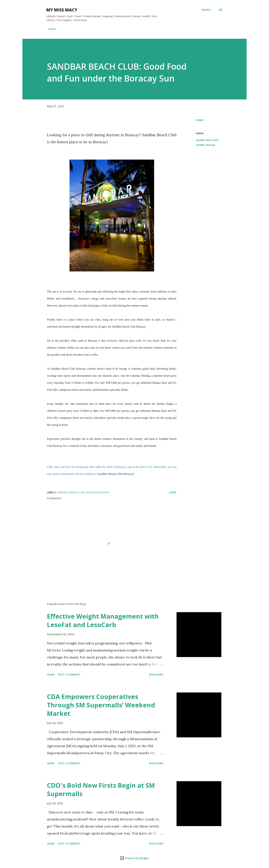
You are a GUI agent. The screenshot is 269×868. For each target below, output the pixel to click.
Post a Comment (69, 674)
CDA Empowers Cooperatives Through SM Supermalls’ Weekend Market (101, 705)
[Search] (206, 10)
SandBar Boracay (206, 145)
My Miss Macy (62, 10)
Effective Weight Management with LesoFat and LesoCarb (103, 620)
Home (52, 29)
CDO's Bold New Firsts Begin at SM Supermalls (101, 790)
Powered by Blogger (134, 858)
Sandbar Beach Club (207, 140)
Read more (156, 674)
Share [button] (200, 120)
